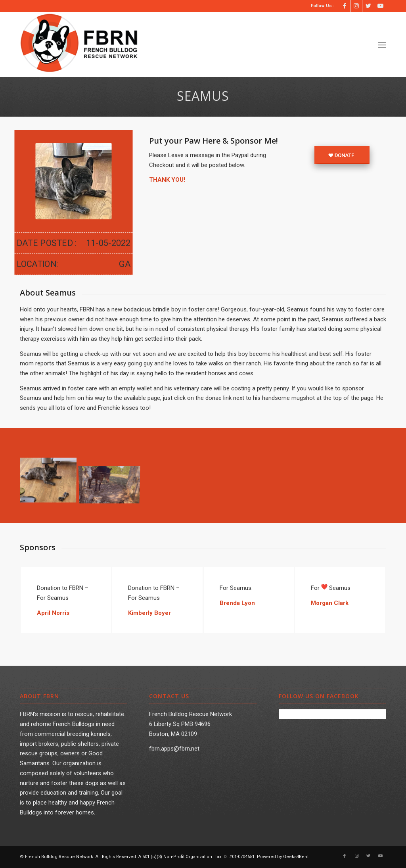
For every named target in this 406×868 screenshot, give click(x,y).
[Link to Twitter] (368, 6)
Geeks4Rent (296, 857)
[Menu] (382, 45)
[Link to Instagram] (356, 6)
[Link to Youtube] (380, 6)
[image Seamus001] (51, 479)
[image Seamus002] (113, 479)
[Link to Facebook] (344, 6)
